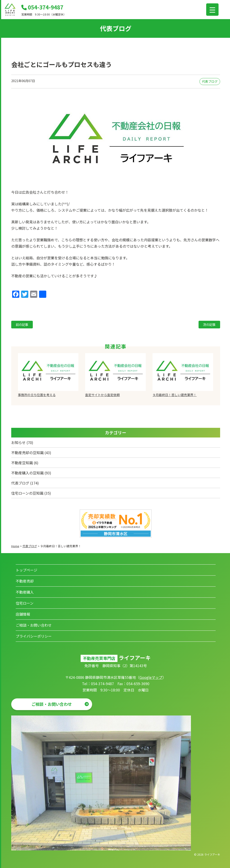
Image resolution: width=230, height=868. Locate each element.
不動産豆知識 (22, 463)
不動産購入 (25, 592)
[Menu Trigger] (212, 10)
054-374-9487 (42, 7)
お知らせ (18, 442)
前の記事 (22, 324)
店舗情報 (23, 614)
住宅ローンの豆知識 (27, 493)
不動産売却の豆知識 (27, 453)
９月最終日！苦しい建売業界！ (175, 395)
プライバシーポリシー (34, 636)
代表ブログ (210, 81)
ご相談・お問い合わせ (34, 625)
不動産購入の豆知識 (27, 473)
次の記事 (209, 324)
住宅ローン (25, 603)
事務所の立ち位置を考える (37, 395)
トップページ (27, 570)
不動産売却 (25, 581)
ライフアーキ (212, 854)
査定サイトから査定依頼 (102, 395)
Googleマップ (151, 677)
